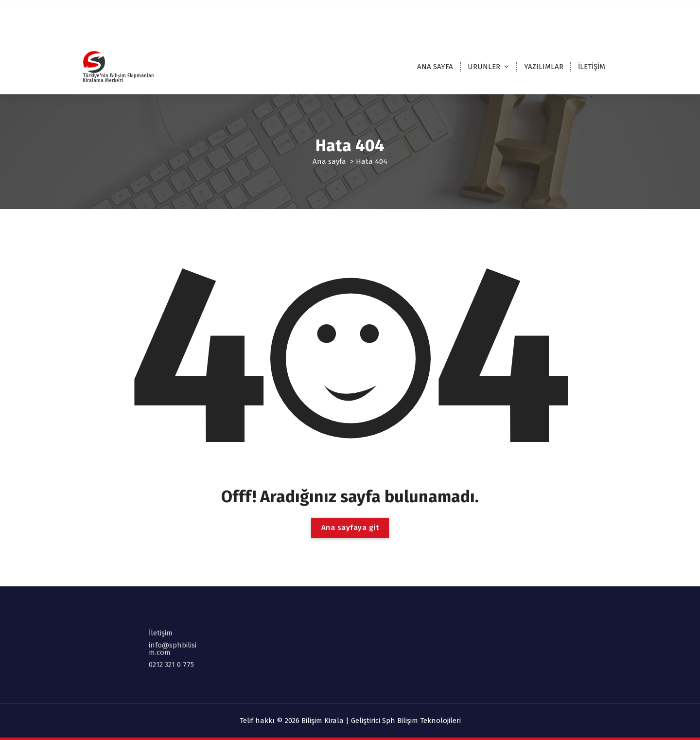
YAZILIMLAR (544, 67)
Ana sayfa (329, 161)
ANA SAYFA (435, 67)
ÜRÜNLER (484, 67)
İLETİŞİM (592, 67)
